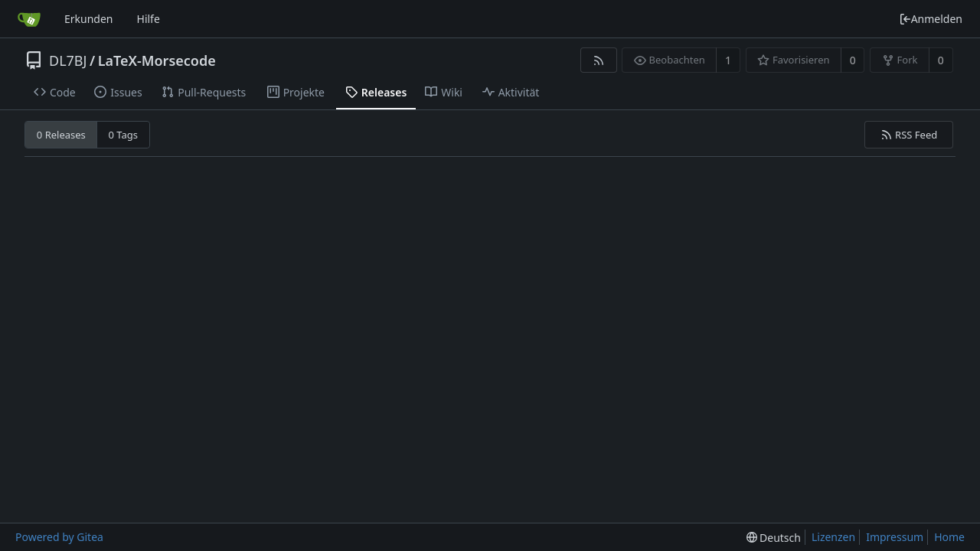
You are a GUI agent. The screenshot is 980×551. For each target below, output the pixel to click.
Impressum (895, 537)
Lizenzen (833, 537)
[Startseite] (29, 19)
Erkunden (89, 19)
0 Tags (124, 135)
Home (949, 537)
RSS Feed (909, 135)
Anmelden (931, 19)
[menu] (774, 538)
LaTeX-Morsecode (157, 60)
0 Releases (61, 135)
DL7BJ (68, 60)
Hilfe (149, 19)
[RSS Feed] (598, 60)
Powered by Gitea (59, 537)
